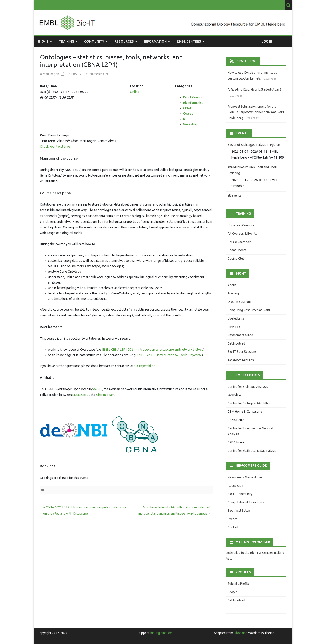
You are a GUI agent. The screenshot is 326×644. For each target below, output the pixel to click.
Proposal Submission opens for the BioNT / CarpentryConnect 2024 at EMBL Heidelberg (256, 112)
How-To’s (234, 327)
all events (234, 195)
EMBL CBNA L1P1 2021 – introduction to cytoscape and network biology (153, 350)
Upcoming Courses (241, 225)
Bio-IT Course (193, 97)
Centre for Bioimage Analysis (248, 387)
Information (155, 41)
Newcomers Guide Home (245, 477)
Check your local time (55, 147)
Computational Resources (246, 502)
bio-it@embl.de (145, 366)
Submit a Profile (239, 584)
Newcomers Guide (240, 335)
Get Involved (236, 343)
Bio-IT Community (240, 494)
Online (135, 92)
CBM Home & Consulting (245, 412)
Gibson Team (105, 395)
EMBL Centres (189, 41)
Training (66, 41)
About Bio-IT (236, 486)
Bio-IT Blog (246, 61)
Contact (233, 527)
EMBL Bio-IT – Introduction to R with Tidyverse (169, 355)
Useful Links (236, 318)
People (233, 592)
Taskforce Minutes (241, 360)
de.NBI (98, 389)
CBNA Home (236, 420)
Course (188, 114)
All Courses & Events (242, 234)
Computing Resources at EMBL (249, 310)
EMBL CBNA (81, 395)
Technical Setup (239, 511)
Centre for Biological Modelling (249, 403)
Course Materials (240, 242)
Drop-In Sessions (240, 302)
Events (232, 519)
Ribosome (241, 633)
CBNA (187, 108)
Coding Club (236, 258)
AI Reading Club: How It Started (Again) (254, 90)
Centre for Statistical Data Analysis (252, 451)
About (232, 285)
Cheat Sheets (237, 250)
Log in (267, 41)
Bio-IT (43, 41)
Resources (124, 41)
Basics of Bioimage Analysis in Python (254, 145)
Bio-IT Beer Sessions (242, 352)
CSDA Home (236, 442)
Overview (234, 395)
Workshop (190, 124)
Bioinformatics (193, 103)
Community (94, 41)
